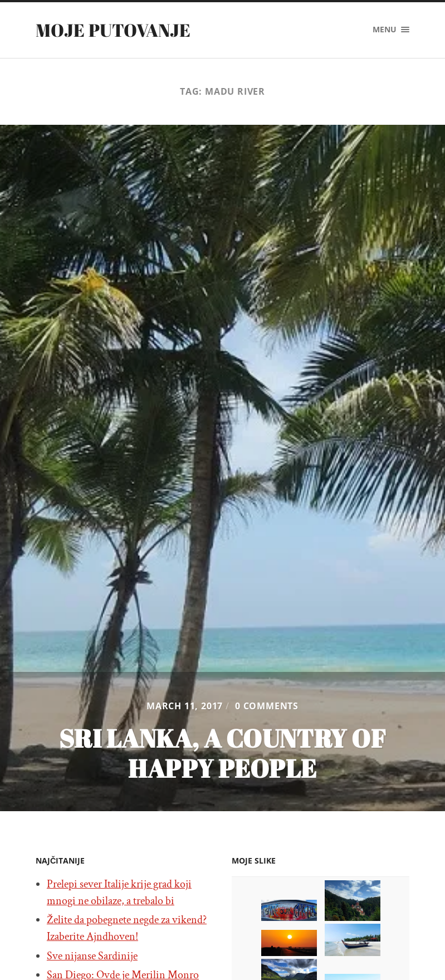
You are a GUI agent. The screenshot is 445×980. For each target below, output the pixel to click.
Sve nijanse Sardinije (92, 956)
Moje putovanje (113, 30)
